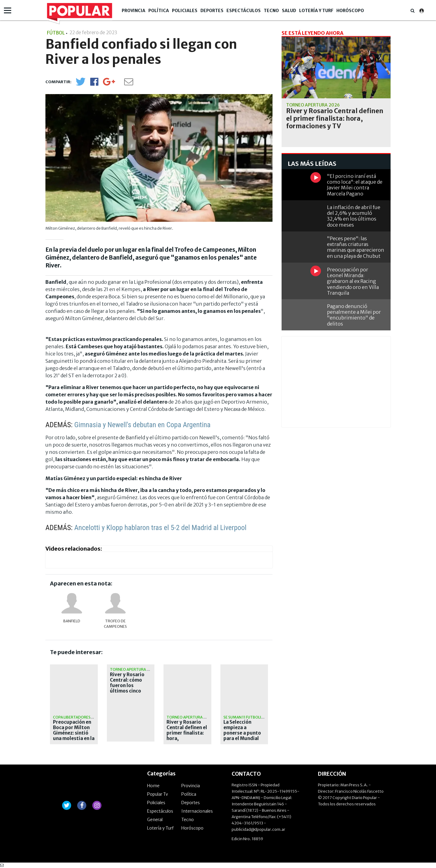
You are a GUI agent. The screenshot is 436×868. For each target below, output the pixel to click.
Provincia (134, 11)
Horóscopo (350, 11)
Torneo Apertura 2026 (133, 669)
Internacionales (197, 811)
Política (159, 11)
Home (153, 786)
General (155, 820)
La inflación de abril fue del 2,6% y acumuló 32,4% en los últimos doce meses (354, 216)
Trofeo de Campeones (115, 624)
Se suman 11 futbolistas (247, 717)
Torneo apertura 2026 (189, 717)
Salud (289, 11)
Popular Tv (158, 794)
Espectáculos (244, 11)
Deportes (212, 11)
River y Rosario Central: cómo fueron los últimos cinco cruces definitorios (127, 688)
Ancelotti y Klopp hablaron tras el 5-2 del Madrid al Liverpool (160, 528)
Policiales (185, 11)
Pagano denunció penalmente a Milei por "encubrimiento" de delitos (354, 315)
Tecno (271, 11)
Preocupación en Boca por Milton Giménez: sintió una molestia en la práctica (74, 733)
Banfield (72, 621)
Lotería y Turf (316, 11)
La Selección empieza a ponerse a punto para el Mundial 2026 (242, 733)
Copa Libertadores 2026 (77, 717)
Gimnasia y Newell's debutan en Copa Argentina (142, 425)
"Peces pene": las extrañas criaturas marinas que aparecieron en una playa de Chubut (356, 247)
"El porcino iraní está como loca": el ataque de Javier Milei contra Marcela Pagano (355, 185)
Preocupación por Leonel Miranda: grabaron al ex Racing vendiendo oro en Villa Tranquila (353, 281)
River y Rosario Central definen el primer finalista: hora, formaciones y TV (187, 733)
